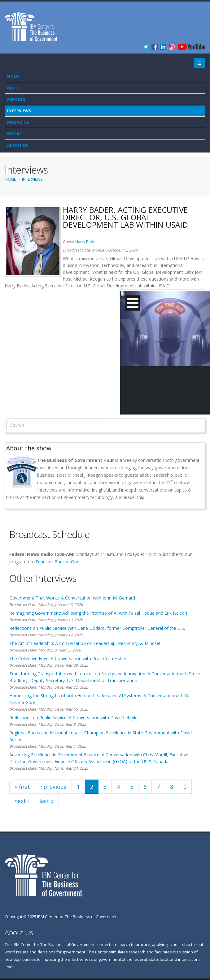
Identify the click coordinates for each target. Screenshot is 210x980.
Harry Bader (86, 242)
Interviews (19, 111)
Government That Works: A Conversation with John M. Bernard (72, 598)
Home (13, 76)
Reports (16, 99)
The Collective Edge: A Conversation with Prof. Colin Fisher (68, 658)
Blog (13, 88)
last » (46, 801)
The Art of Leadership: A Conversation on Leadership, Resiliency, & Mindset (85, 643)
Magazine (18, 122)
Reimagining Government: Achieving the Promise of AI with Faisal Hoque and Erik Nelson (98, 613)
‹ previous (53, 787)
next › (22, 801)
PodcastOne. (67, 562)
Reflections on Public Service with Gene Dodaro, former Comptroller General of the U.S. (97, 628)
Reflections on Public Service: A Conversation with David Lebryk (73, 718)
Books (14, 134)
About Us (18, 145)
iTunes (41, 562)
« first (22, 787)
